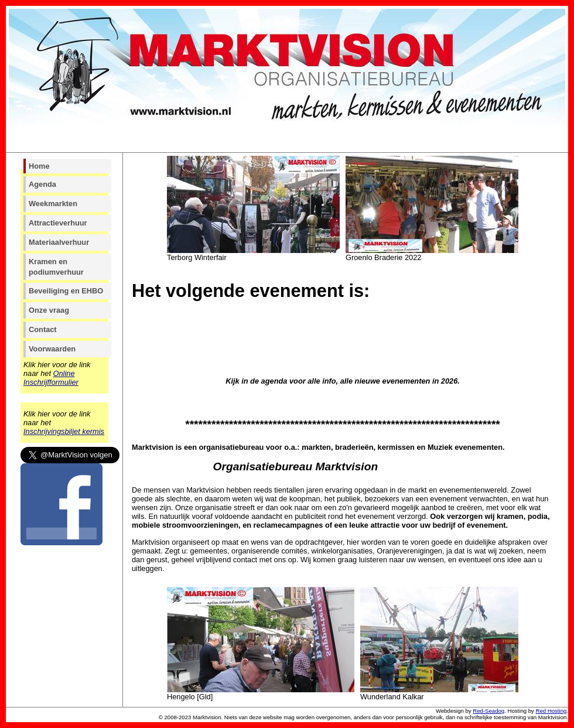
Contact (43, 329)
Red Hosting (551, 711)
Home (39, 166)
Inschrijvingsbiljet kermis (64, 431)
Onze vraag (49, 310)
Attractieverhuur (58, 223)
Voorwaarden (52, 349)
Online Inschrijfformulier (51, 378)
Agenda (42, 184)
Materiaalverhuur (59, 242)
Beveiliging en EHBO (66, 291)
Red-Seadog (488, 711)
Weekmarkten (53, 204)
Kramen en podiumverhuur (56, 267)
